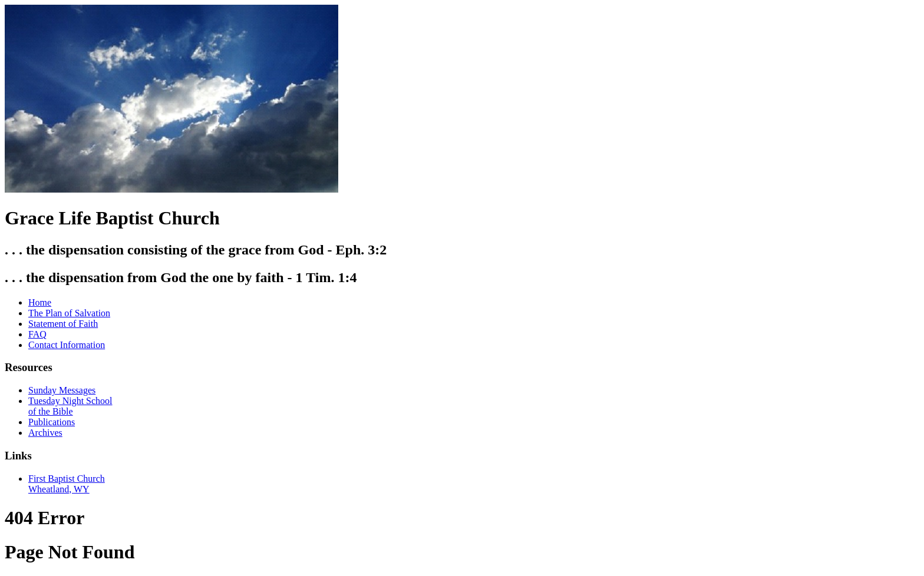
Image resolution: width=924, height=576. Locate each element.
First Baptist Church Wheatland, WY (67, 484)
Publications (52, 422)
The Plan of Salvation (69, 313)
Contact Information (67, 345)
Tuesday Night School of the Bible (70, 406)
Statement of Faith (63, 324)
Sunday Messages (62, 390)
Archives (45, 433)
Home (40, 302)
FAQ (37, 334)
